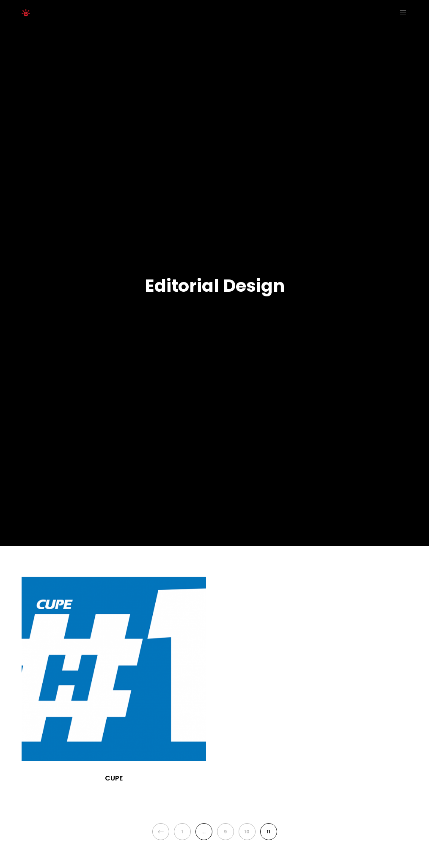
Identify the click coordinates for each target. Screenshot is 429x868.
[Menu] (400, 13)
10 (247, 832)
